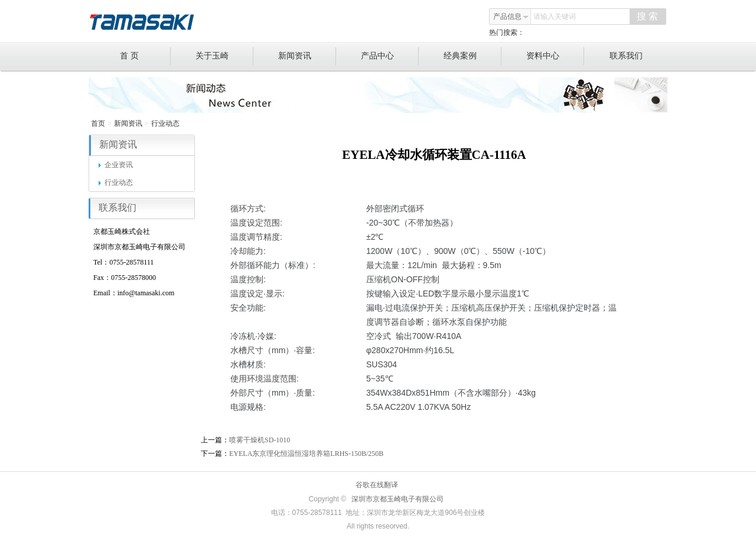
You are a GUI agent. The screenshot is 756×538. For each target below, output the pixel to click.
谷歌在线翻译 (377, 485)
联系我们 (626, 56)
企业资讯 (116, 165)
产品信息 (511, 17)
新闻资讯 (307, 56)
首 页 (146, 56)
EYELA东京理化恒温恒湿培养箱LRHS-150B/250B (306, 454)
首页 (98, 123)
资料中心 (555, 56)
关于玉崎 (225, 56)
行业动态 (165, 123)
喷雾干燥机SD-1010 (260, 440)
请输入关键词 (555, 17)
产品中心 (390, 56)
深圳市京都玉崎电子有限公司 (397, 499)
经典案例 (473, 56)
